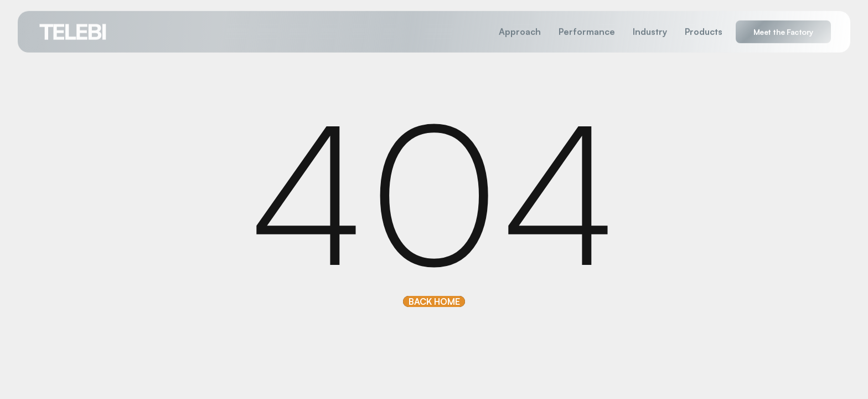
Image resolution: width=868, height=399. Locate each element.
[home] (73, 31)
